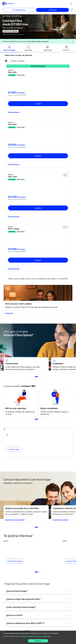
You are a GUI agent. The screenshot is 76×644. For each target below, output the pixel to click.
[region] (38, 637)
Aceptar (38, 641)
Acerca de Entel (11, 625)
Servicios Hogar (11, 603)
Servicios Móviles (11, 614)
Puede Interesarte (12, 609)
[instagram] (26, 590)
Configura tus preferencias (42, 636)
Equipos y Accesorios (13, 620)
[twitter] (17, 590)
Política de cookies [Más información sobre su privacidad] (27, 636)
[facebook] (12, 590)
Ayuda (6, 598)
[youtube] (21, 590)
